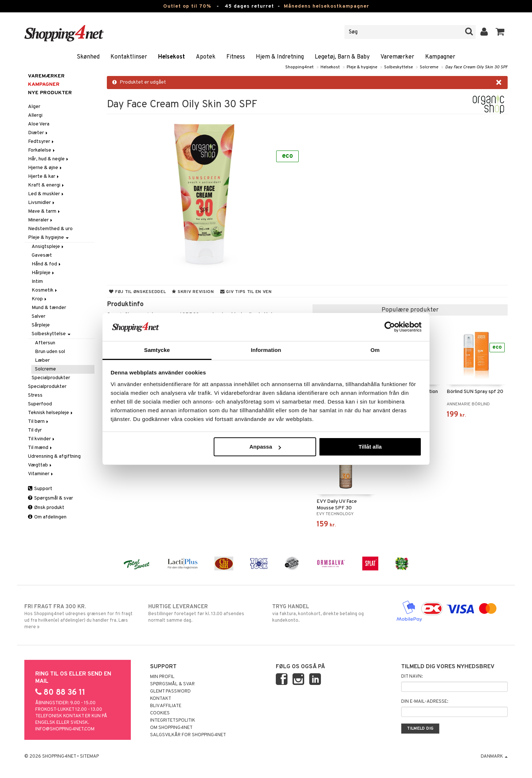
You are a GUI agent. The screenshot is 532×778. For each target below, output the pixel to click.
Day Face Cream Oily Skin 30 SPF (476, 67)
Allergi (35, 115)
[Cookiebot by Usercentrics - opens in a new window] (390, 327)
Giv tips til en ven (246, 292)
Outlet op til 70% (187, 6)
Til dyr (35, 430)
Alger (34, 107)
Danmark (494, 757)
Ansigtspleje (48, 247)
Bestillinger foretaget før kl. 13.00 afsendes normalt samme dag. (204, 613)
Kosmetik (45, 290)
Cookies (160, 713)
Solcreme (429, 67)
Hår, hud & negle (49, 159)
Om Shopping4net (171, 728)
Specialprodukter (51, 378)
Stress (35, 395)
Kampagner (440, 57)
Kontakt (161, 699)
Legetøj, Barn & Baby (342, 57)
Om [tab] (375, 350)
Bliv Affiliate (166, 706)
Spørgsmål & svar (51, 498)
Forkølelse (42, 150)
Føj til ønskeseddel (137, 292)
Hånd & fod (47, 264)
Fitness (236, 57)
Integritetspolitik (173, 721)
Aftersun (45, 343)
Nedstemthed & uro (50, 229)
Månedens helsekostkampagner (327, 6)
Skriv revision (193, 292)
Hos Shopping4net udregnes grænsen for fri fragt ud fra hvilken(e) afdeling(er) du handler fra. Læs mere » (80, 617)
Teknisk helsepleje (51, 413)
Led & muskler (46, 194)
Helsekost (172, 57)
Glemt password (170, 691)
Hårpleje (43, 273)
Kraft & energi (47, 185)
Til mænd (41, 448)
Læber (42, 360)
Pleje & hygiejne (362, 67)
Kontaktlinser (129, 57)
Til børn (39, 422)
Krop (40, 299)
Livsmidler (42, 203)
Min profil (162, 677)
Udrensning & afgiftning (54, 456)
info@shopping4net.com (65, 729)
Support (40, 489)
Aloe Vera (39, 124)
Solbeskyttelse (398, 67)
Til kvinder (42, 439)
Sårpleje (41, 325)
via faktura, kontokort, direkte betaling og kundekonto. (328, 613)
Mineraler (41, 220)
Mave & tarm (45, 211)
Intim (37, 282)
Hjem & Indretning (280, 57)
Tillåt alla (370, 447)
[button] (500, 32)
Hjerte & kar (44, 177)
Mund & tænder (49, 308)
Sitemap (89, 757)
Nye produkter (50, 93)
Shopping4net (299, 67)
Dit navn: (412, 677)
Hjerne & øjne (45, 168)
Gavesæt (42, 255)
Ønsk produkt (46, 508)
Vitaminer (41, 474)
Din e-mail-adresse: (425, 702)
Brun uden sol (50, 352)
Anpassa (265, 447)
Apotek (206, 57)
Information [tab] (266, 350)
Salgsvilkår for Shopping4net (188, 735)
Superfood (40, 404)
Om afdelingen (47, 517)
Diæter (38, 133)
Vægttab (40, 465)
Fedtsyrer (41, 142)
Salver (39, 316)
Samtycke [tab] (157, 350)
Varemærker (397, 57)
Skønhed (88, 57)
